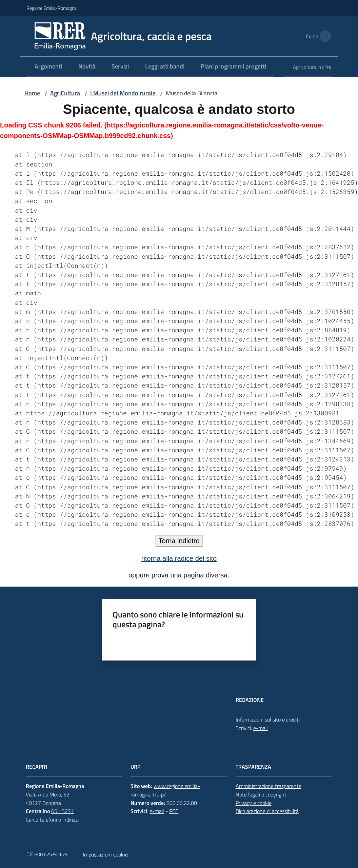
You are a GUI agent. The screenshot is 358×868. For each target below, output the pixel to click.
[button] (323, 36)
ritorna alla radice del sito (179, 558)
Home (32, 93)
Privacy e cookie (254, 803)
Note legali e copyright (261, 794)
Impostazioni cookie (105, 854)
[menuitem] (48, 67)
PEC (174, 811)
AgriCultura (65, 93)
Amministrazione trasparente (268, 786)
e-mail (261, 728)
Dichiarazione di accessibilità (267, 811)
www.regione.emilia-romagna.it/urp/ (165, 790)
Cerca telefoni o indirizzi (52, 820)
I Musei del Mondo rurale (123, 93)
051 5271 (63, 811)
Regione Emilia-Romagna (52, 8)
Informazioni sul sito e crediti (268, 719)
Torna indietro (179, 541)
